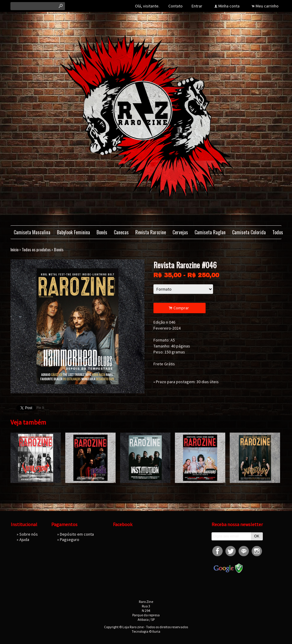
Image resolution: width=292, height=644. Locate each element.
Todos (278, 232)
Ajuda (24, 539)
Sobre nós (29, 534)
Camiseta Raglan (210, 232)
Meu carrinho (267, 6)
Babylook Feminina (73, 232)
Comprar (180, 308)
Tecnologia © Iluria (146, 631)
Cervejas (180, 232)
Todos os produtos (36, 249)
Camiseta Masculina (32, 232)
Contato (175, 6)
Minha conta (229, 6)
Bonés (102, 232)
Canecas (121, 232)
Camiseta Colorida (249, 232)
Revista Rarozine (151, 232)
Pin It (40, 408)
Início (14, 249)
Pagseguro (70, 539)
